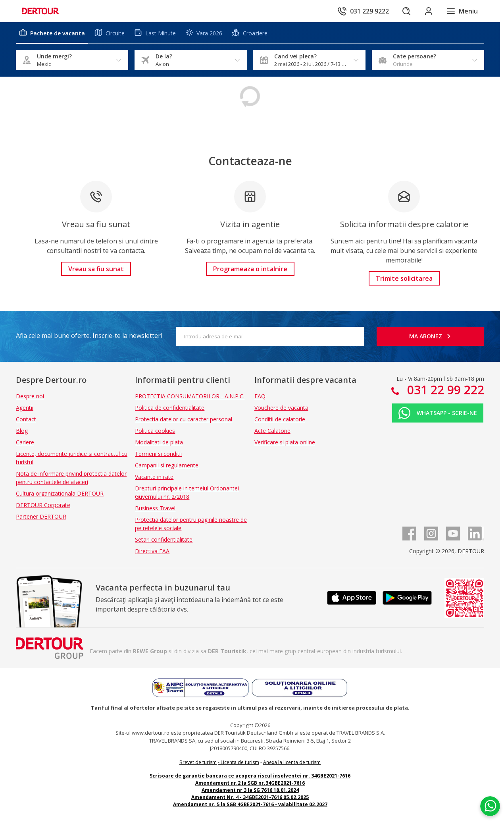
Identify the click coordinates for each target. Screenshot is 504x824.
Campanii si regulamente (167, 465)
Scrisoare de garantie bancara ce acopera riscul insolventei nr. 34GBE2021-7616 (250, 776)
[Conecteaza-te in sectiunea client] (429, 11)
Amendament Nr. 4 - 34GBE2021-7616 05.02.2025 (250, 797)
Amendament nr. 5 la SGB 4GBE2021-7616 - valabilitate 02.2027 (250, 804)
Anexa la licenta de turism (292, 762)
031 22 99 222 (444, 390)
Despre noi (30, 396)
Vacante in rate (154, 477)
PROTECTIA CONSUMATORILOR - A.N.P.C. (190, 396)
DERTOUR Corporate (43, 505)
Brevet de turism (198, 762)
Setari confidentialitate (164, 539)
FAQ (260, 396)
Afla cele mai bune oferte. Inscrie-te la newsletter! (89, 336)
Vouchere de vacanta (281, 408)
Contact (26, 419)
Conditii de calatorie (280, 419)
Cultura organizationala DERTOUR (60, 493)
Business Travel (155, 508)
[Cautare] (406, 11)
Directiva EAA (152, 551)
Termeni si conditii (158, 454)
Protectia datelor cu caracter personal (184, 419)
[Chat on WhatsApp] (490, 806)
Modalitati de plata (159, 442)
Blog (22, 431)
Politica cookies (155, 431)
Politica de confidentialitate (170, 408)
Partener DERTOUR (41, 516)
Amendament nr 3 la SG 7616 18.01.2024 (250, 790)
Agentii (25, 408)
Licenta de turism (240, 762)
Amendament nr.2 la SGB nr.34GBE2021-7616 (250, 783)
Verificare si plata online (285, 442)
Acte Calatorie (272, 431)
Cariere (25, 442)
